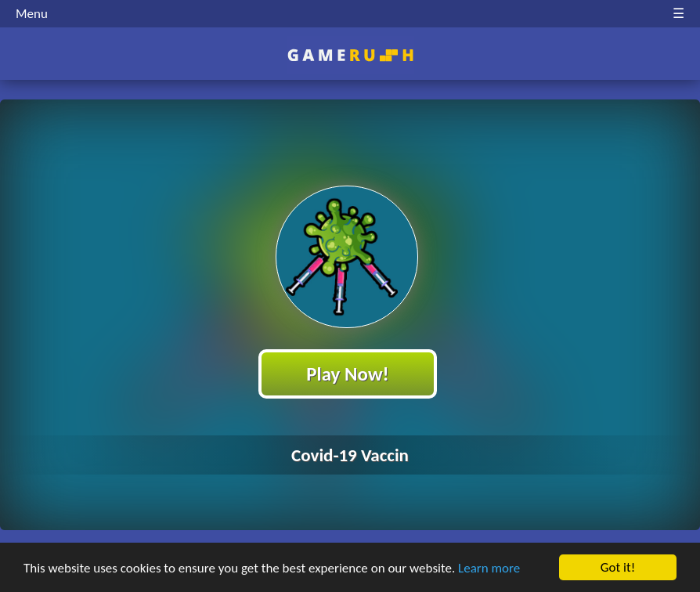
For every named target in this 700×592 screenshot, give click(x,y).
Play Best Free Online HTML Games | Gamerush (350, 55)
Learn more (489, 569)
